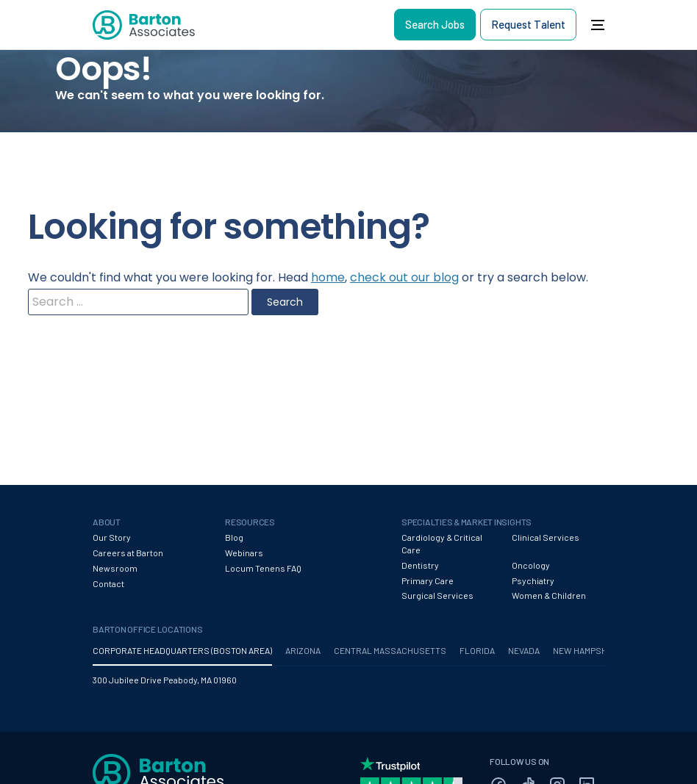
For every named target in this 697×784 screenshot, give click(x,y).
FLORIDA (477, 650)
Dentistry (420, 565)
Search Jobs (435, 24)
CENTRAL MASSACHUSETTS (390, 650)
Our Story (112, 537)
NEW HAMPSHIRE (587, 650)
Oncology (531, 565)
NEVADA (524, 650)
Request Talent (528, 24)
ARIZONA (303, 650)
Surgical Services (437, 595)
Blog (234, 537)
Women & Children (549, 595)
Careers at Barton (128, 553)
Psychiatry (533, 580)
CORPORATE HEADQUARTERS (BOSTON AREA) (182, 650)
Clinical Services (546, 537)
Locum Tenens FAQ (263, 568)
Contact (108, 583)
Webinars (244, 553)
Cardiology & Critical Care (442, 543)
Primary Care (428, 580)
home (328, 277)
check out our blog (404, 277)
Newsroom (115, 568)
